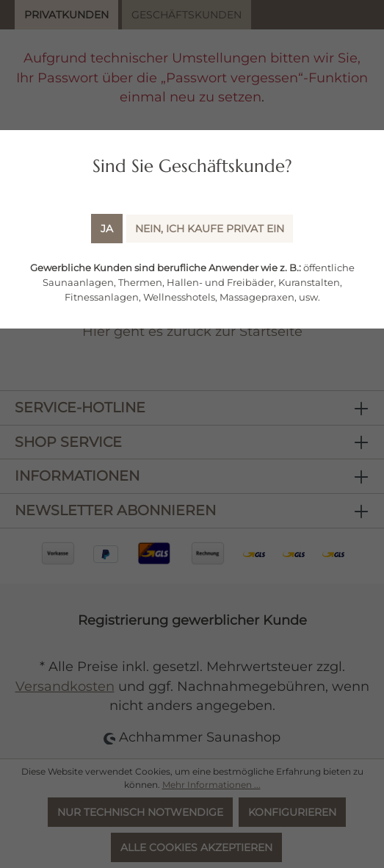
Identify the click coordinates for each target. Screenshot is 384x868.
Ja (107, 229)
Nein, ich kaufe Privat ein (210, 229)
